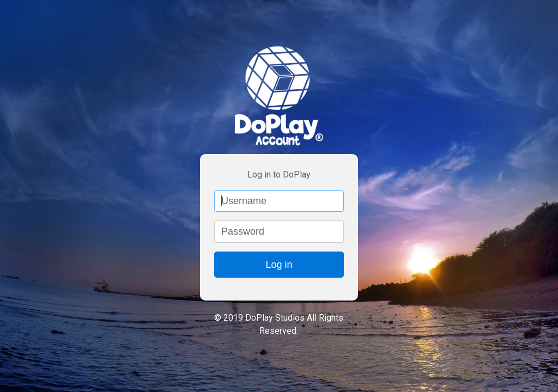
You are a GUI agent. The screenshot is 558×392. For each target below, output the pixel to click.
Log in (279, 265)
